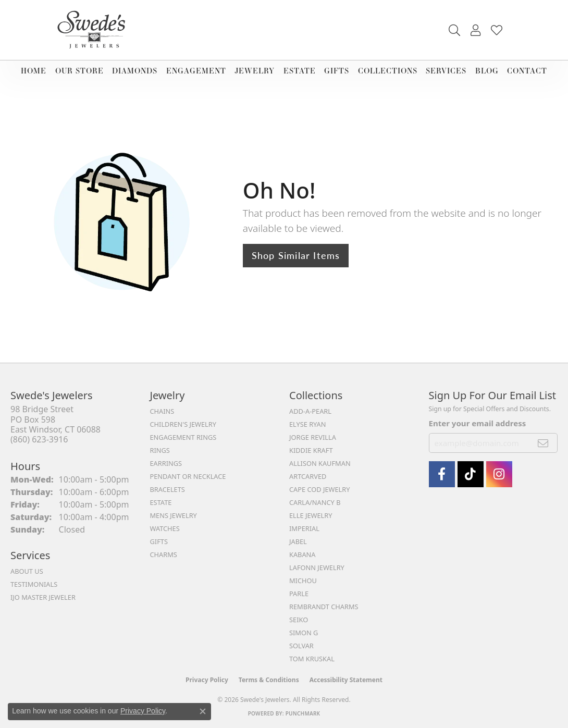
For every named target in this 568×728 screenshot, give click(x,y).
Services (446, 71)
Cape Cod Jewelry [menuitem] (319, 489)
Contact (527, 71)
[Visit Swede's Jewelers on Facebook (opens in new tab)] (442, 474)
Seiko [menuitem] (299, 620)
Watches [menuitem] (165, 528)
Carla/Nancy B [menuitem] (315, 502)
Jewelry (255, 71)
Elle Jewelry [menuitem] (311, 515)
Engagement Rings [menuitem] (183, 437)
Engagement (196, 71)
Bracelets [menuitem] (168, 489)
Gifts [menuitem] (159, 541)
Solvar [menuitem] (301, 646)
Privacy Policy (207, 680)
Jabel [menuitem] (298, 541)
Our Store (79, 71)
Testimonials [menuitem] (34, 584)
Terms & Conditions (269, 680)
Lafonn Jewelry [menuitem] (317, 567)
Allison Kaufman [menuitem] (320, 463)
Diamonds (135, 71)
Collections (388, 71)
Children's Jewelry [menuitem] (183, 424)
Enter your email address (478, 423)
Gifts (337, 71)
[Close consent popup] (203, 711)
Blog (487, 71)
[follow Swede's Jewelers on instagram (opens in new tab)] (499, 474)
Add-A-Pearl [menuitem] (310, 411)
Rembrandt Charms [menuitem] (324, 607)
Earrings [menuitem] (166, 463)
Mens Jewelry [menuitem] (174, 515)
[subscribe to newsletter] (543, 443)
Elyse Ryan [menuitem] (308, 424)
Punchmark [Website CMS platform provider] (303, 713)
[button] (454, 30)
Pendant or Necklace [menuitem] (188, 476)
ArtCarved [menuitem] (308, 476)
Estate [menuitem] (161, 502)
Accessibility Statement (346, 680)
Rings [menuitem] (160, 450)
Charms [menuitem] (164, 554)
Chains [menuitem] (162, 411)
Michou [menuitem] (303, 581)
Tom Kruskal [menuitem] (312, 659)
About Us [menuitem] (27, 571)
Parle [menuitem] (299, 594)
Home (34, 71)
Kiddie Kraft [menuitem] (311, 450)
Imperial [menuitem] (304, 528)
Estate (300, 71)
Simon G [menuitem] (304, 633)
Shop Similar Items (296, 255)
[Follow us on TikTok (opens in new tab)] (471, 474)
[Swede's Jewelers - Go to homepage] (94, 30)
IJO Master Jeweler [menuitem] (43, 597)
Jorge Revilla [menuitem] (313, 437)
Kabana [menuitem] (302, 554)
